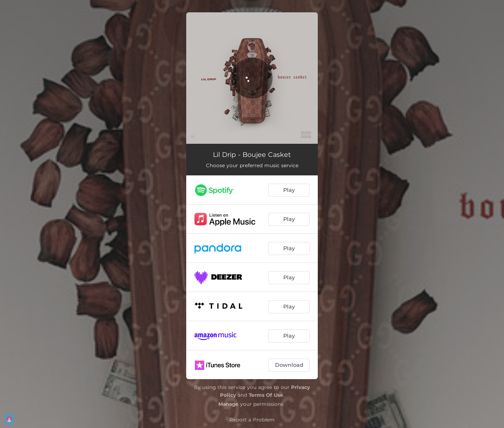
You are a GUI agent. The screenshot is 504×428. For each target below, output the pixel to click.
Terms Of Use (266, 395)
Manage (228, 404)
